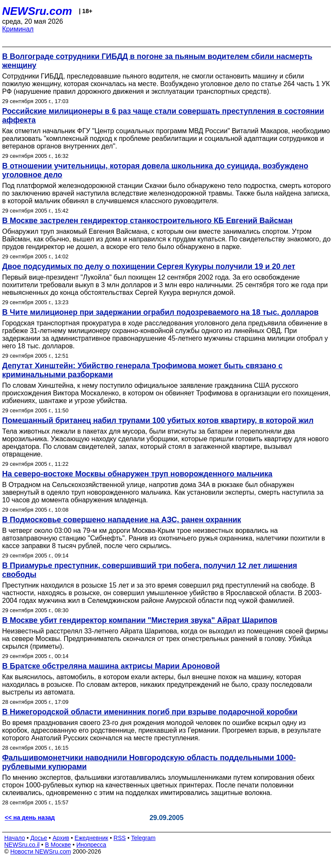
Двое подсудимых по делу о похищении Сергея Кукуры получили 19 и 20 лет (149, 266)
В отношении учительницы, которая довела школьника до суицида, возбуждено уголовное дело (155, 170)
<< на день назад (30, 818)
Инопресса (92, 845)
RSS (120, 838)
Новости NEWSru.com (41, 851)
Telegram (144, 838)
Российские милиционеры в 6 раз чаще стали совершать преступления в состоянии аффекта (163, 116)
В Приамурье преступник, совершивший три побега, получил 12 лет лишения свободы (150, 570)
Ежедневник (92, 838)
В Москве (58, 845)
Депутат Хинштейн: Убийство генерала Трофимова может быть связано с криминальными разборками (142, 370)
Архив (61, 838)
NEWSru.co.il (22, 845)
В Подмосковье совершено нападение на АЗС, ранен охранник (122, 520)
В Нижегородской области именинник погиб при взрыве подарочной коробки (150, 712)
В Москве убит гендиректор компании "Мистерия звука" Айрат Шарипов (140, 620)
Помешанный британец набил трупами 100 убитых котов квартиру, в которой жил (158, 420)
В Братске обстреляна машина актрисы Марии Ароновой (111, 666)
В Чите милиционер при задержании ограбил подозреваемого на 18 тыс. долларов (160, 312)
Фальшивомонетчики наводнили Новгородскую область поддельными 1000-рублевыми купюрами (149, 762)
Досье (39, 838)
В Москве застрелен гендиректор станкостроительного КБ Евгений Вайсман (147, 221)
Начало (15, 838)
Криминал (18, 29)
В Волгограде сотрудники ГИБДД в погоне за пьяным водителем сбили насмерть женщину (157, 61)
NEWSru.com (37, 11)
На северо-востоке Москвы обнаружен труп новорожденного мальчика (137, 474)
